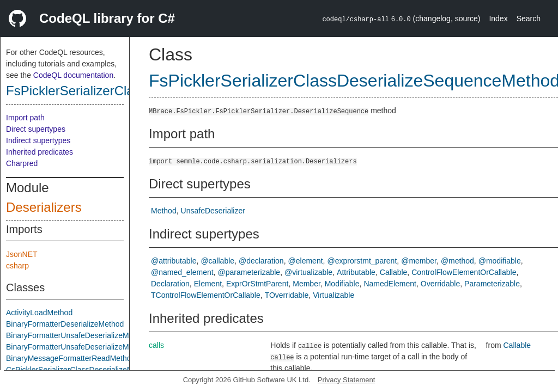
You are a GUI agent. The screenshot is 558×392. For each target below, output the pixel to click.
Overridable (440, 284)
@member (419, 261)
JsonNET (22, 254)
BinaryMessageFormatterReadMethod (71, 358)
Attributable (356, 272)
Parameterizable (492, 284)
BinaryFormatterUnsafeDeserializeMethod (77, 335)
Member (307, 284)
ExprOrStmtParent (257, 284)
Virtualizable (333, 295)
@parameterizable (249, 272)
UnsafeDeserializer (213, 211)
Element (208, 284)
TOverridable (287, 295)
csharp (17, 266)
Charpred (22, 163)
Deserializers (44, 207)
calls (156, 345)
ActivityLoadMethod (39, 313)
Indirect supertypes (38, 140)
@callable (217, 261)
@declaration (261, 261)
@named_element (182, 272)
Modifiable (342, 284)
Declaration (170, 284)
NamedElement (390, 284)
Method (164, 211)
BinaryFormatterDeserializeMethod (65, 324)
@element (306, 261)
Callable (394, 272)
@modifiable (500, 261)
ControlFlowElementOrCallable (464, 272)
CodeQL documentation (73, 75)
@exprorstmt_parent (362, 261)
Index (498, 19)
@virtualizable (308, 272)
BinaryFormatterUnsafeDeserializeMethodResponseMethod (107, 347)
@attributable (174, 261)
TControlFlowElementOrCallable (206, 295)
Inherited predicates (40, 152)
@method (457, 261)
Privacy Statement (347, 380)
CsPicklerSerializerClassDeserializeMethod (79, 370)
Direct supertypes (36, 129)
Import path (25, 118)
